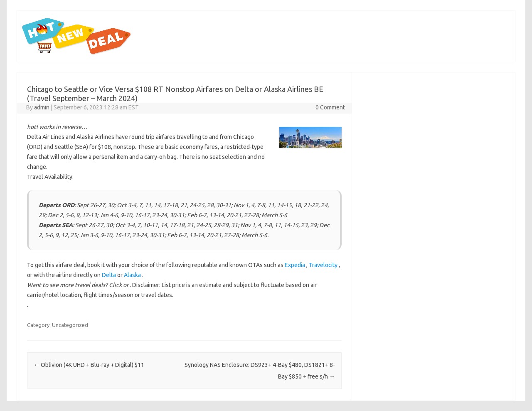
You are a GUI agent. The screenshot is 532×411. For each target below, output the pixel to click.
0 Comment (330, 107)
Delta (109, 275)
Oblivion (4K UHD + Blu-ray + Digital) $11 (89, 365)
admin (42, 107)
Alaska (132, 275)
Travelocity (323, 265)
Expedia (295, 265)
